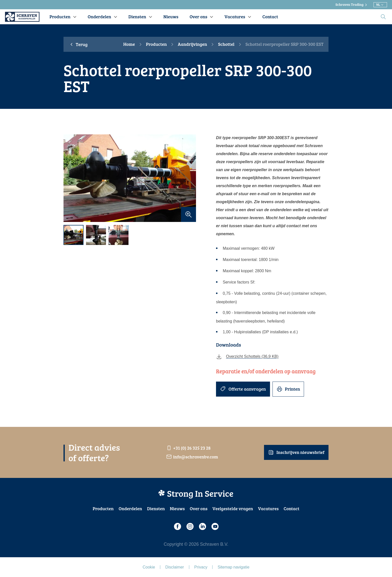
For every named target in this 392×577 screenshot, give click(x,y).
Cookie (149, 567)
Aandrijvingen (192, 44)
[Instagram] (190, 526)
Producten (156, 44)
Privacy (201, 567)
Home (129, 44)
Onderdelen (130, 508)
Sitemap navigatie (233, 567)
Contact (292, 508)
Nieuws (177, 508)
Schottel (226, 44)
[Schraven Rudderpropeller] (22, 17)
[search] (383, 17)
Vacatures (268, 508)
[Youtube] (215, 526)
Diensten (156, 508)
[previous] (70, 178)
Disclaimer (175, 567)
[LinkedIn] (202, 526)
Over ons (199, 508)
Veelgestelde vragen (233, 508)
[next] (190, 178)
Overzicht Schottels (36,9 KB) (247, 357)
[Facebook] (177, 526)
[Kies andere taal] (380, 5)
